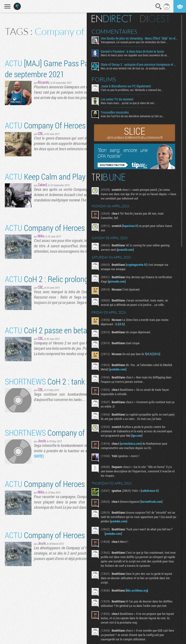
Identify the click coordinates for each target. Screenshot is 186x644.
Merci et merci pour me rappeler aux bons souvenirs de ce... (135, 55)
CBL (40, 133)
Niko (41, 236)
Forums (104, 79)
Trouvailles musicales (115, 112)
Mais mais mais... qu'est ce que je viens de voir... (129, 103)
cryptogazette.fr (136, 265)
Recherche (159, 7)
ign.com (137, 435)
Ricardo (43, 82)
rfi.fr (121, 324)
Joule (42, 441)
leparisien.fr (130, 226)
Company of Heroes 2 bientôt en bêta (72, 535)
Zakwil (42, 185)
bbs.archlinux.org (137, 590)
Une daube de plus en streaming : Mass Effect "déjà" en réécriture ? (139, 38)
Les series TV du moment (117, 99)
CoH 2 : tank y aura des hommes (76, 381)
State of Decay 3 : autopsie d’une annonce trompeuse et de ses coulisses (139, 65)
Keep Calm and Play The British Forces (74, 176)
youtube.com (118, 369)
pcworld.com (125, 250)
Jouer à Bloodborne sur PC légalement (126, 86)
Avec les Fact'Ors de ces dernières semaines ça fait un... (133, 116)
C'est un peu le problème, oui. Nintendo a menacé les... (132, 90)
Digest (155, 19)
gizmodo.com (117, 281)
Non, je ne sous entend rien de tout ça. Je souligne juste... (134, 68)
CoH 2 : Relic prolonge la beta (60, 279)
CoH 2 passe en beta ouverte (58, 330)
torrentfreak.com (151, 502)
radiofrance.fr (150, 491)
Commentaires (114, 32)
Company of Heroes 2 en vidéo (73, 432)
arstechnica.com (131, 443)
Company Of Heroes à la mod (59, 125)
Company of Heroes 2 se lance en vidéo (75, 228)
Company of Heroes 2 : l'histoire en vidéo (77, 484)
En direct (112, 19)
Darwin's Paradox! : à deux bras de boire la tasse (132, 51)
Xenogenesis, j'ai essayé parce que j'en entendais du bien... (134, 42)
